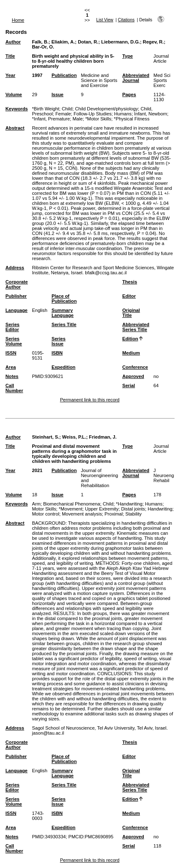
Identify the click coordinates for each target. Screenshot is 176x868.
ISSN (11, 353)
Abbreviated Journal (136, 78)
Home (18, 20)
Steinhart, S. (45, 437)
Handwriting (160, 509)
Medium (131, 353)
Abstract (15, 128)
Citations (126, 20)
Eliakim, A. (63, 42)
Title (10, 56)
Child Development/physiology (107, 109)
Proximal (114, 514)
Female (63, 114)
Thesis (129, 282)
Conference (135, 367)
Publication (64, 75)
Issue (57, 94)
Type (127, 56)
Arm (36, 504)
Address (15, 268)
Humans (123, 114)
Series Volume (14, 341)
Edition (130, 339)
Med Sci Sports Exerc (162, 80)
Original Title (131, 313)
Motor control (45, 514)
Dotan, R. (88, 42)
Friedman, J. (103, 437)
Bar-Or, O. (43, 47)
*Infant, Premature (51, 119)
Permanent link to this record (89, 400)
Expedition (63, 367)
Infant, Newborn (151, 114)
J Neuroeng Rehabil (164, 475)
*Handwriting (129, 504)
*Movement (71, 509)
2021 (37, 470)
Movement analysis (82, 514)
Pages (129, 94)
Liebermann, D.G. (121, 42)
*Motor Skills (98, 119)
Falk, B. (40, 42)
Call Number (14, 388)
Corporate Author (17, 284)
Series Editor (13, 327)
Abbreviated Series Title (136, 327)
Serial (128, 385)
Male (77, 119)
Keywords (17, 109)
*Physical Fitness (131, 119)
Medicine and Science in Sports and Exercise (99, 80)
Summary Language (62, 313)
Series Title (64, 324)
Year (10, 75)
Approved (133, 376)
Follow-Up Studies (93, 114)
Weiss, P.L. (74, 437)
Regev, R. (153, 42)
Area (11, 367)
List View (105, 20)
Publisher (16, 296)
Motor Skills (44, 509)
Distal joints (133, 509)
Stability (134, 514)
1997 (37, 75)
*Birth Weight (45, 109)
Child (67, 109)
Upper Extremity (102, 509)
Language (17, 310)
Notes (12, 376)
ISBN (57, 353)
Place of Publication (64, 299)
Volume (14, 94)
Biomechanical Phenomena (71, 504)
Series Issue (59, 341)
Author (13, 42)
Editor (129, 296)
